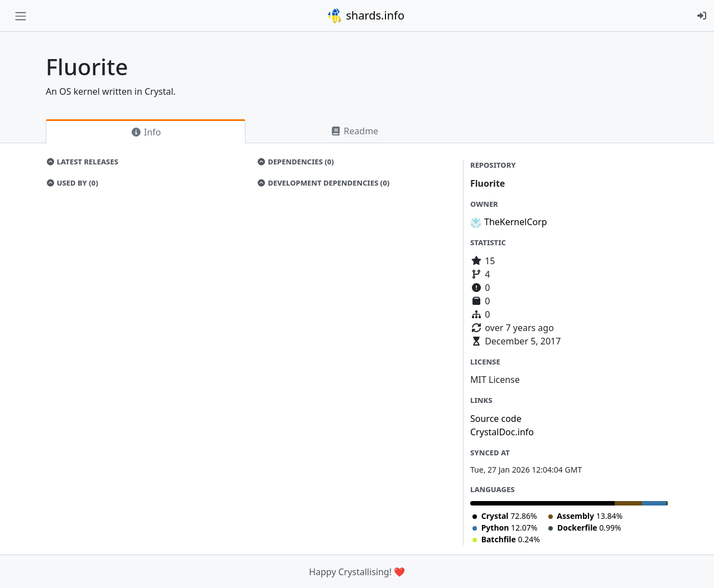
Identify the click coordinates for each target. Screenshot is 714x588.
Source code (496, 419)
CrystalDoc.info (502, 432)
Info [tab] (146, 132)
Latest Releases (82, 162)
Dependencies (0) (296, 162)
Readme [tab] (354, 131)
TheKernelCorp (516, 222)
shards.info (365, 16)
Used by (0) (72, 183)
